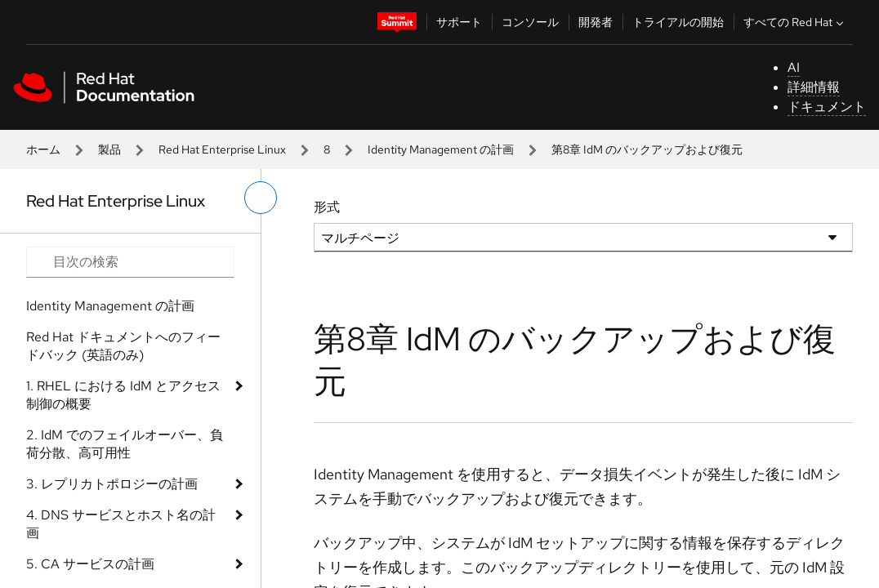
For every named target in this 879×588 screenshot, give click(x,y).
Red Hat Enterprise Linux (222, 149)
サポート (459, 22)
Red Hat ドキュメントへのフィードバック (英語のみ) (123, 346)
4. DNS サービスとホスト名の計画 (121, 524)
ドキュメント (827, 107)
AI (794, 67)
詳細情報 (814, 87)
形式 (327, 207)
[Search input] (130, 262)
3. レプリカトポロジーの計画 (112, 484)
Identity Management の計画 (441, 149)
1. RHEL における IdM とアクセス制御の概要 (123, 395)
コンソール (530, 22)
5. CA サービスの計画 (90, 564)
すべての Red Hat (795, 22)
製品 (109, 149)
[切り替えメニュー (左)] (261, 198)
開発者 (596, 22)
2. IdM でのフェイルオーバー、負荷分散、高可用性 (125, 444)
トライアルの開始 (678, 22)
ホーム (43, 149)
